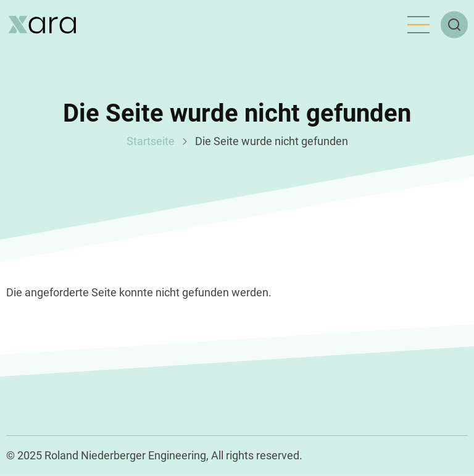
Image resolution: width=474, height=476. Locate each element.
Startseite (151, 141)
